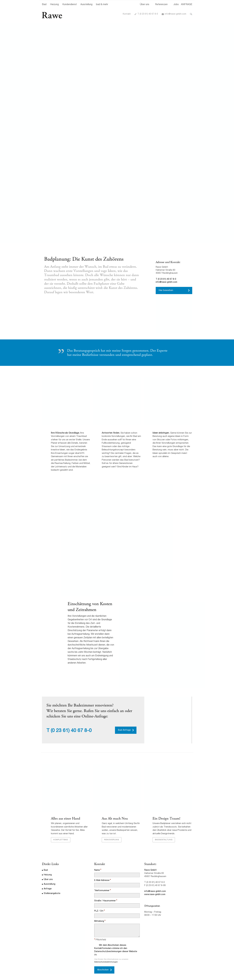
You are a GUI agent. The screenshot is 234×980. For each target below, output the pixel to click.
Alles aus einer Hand (66, 819)
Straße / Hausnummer (105, 901)
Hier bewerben (166, 290)
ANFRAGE (187, 5)
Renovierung (112, 840)
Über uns (145, 5)
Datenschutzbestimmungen (106, 962)
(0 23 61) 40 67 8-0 (71, 731)
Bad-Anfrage (124, 730)
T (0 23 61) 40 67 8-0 (148, 14)
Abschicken (103, 970)
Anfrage (48, 889)
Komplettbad (61, 840)
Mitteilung (99, 922)
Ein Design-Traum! (166, 819)
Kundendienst (70, 5)
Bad (44, 5)
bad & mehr (102, 5)
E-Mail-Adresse (102, 881)
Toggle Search (191, 14)
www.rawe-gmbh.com (155, 895)
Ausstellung (86, 5)
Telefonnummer (102, 891)
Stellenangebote (52, 894)
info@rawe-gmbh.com (175, 14)
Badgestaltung (164, 840)
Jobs (176, 5)
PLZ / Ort (99, 912)
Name (97, 871)
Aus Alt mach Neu (115, 819)
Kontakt (127, 14)
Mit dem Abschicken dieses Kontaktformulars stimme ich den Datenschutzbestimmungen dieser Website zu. (116, 950)
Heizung (54, 5)
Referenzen (161, 5)
